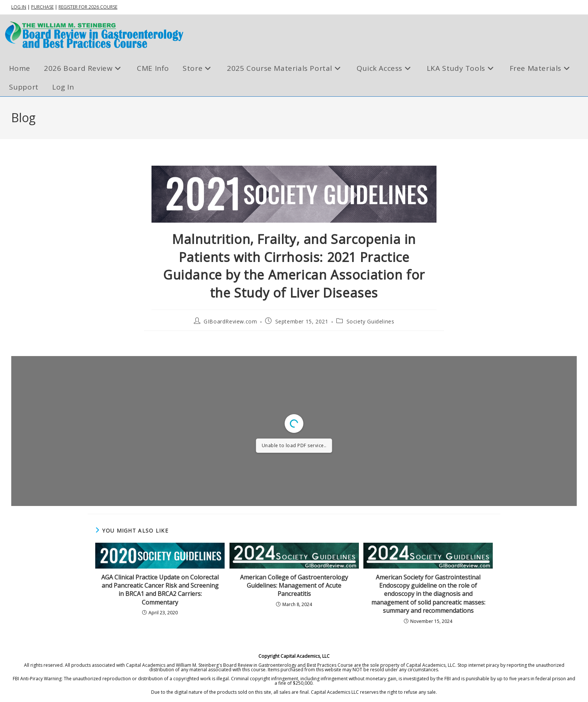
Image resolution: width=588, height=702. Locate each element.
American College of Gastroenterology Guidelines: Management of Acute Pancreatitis (294, 586)
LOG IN (19, 7)
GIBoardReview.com (230, 321)
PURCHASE (42, 7)
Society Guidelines (370, 321)
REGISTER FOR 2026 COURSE (88, 7)
